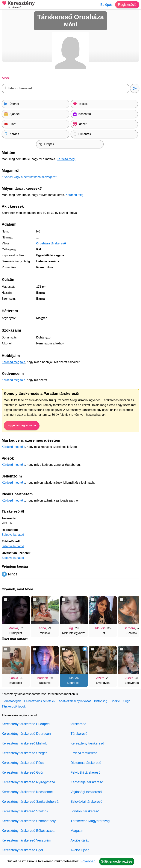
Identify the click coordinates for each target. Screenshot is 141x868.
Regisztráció (127, 5)
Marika (13, 628)
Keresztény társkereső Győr (23, 772)
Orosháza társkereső (51, 243)
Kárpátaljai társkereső (87, 782)
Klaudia (100, 628)
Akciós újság (80, 840)
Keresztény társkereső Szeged (25, 753)
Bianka (13, 678)
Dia (71, 678)
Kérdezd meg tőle (13, 362)
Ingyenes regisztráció (22, 425)
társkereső (78, 724)
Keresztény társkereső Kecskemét (27, 792)
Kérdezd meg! (66, 159)
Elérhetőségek (11, 701)
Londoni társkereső (85, 811)
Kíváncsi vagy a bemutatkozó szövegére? (29, 177)
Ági (71, 628)
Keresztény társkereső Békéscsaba (28, 831)
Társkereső (79, 734)
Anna (42, 628)
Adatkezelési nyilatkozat (75, 701)
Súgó (127, 701)
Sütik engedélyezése (117, 861)
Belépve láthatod (13, 535)
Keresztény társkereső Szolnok (25, 811)
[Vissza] (8, 615)
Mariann (42, 678)
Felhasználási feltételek (40, 701)
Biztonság (101, 701)
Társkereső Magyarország (90, 821)
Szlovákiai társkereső (87, 802)
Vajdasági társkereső (86, 792)
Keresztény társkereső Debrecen (26, 734)
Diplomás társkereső (86, 763)
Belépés (106, 5)
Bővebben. (88, 861)
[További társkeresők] (133, 615)
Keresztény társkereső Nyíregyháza (28, 782)
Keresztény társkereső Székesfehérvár (31, 802)
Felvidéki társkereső (86, 772)
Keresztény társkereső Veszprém (26, 840)
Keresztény (18, 5)
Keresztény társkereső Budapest (26, 724)
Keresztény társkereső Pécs (23, 763)
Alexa (129, 678)
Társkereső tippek (14, 707)
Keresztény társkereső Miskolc (25, 743)
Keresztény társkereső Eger (22, 850)
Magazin (77, 831)
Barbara (129, 628)
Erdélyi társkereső (84, 753)
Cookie (115, 701)
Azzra (100, 678)
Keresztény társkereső (87, 743)
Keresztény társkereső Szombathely (29, 821)
